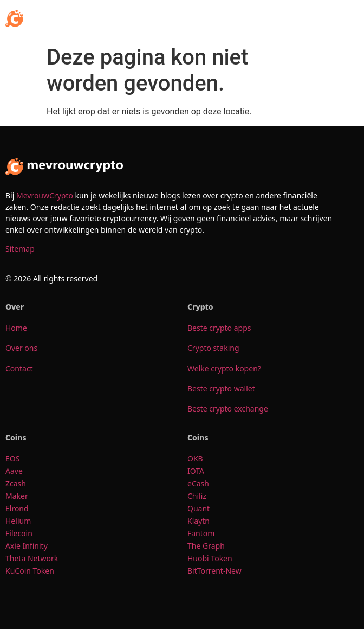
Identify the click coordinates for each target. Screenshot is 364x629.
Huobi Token (211, 558)
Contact (19, 368)
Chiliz (197, 496)
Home (16, 328)
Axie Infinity (27, 546)
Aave (15, 471)
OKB (196, 458)
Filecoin (19, 533)
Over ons (21, 348)
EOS (14, 458)
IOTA (196, 471)
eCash (199, 483)
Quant (200, 508)
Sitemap (20, 249)
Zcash (17, 483)
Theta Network (32, 558)
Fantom (201, 533)
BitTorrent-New (215, 571)
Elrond (18, 508)
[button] (348, 20)
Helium (19, 521)
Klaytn (199, 521)
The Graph (207, 546)
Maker (17, 496)
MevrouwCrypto (45, 195)
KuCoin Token (31, 571)
